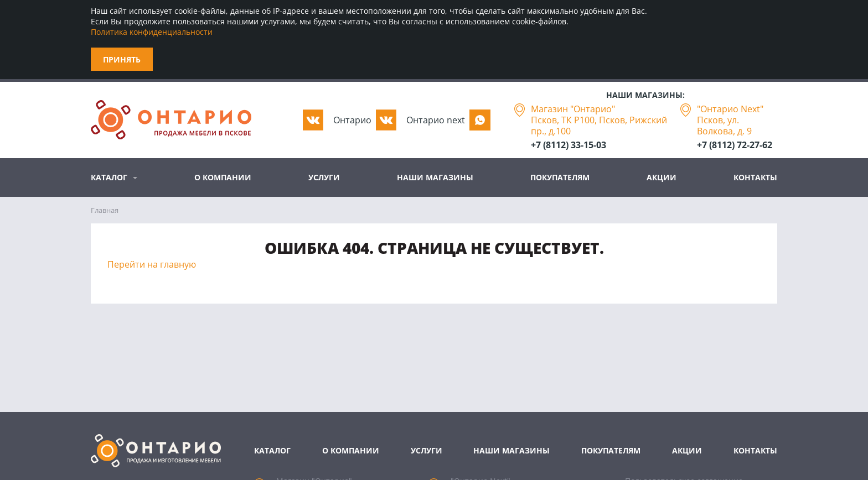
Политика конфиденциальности (152, 32)
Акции (662, 177)
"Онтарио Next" (730, 109)
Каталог (109, 177)
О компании (223, 177)
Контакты (755, 177)
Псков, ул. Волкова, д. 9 (724, 126)
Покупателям (560, 177)
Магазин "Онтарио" (573, 109)
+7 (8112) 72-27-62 (735, 145)
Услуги (324, 177)
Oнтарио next (436, 120)
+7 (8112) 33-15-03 (569, 145)
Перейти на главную (152, 264)
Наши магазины (435, 177)
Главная (105, 210)
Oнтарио (352, 120)
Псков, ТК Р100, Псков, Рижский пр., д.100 (599, 126)
